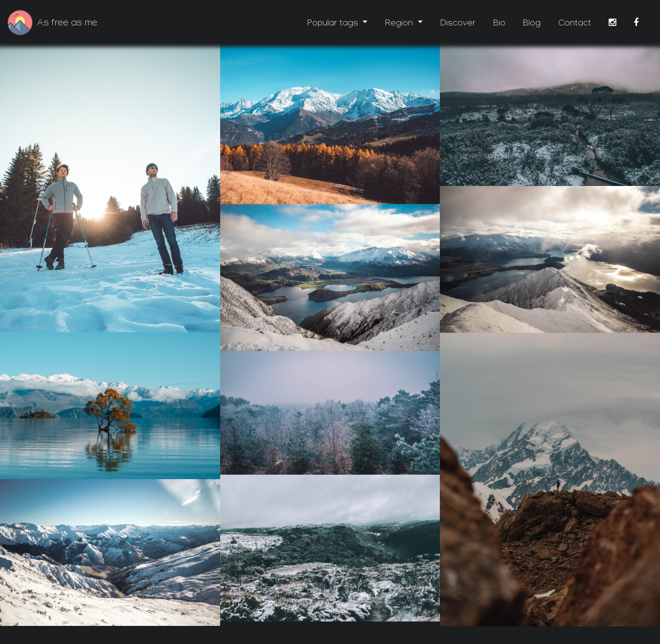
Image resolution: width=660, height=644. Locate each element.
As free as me (67, 24)
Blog (532, 24)
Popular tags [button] (334, 24)
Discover (458, 24)
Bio (499, 24)
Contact (575, 24)
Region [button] (400, 24)
